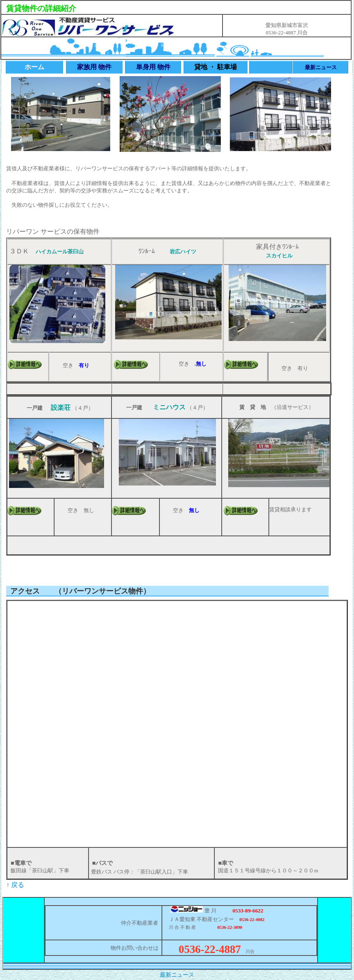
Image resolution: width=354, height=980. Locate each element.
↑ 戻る (15, 885)
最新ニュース (177, 975)
